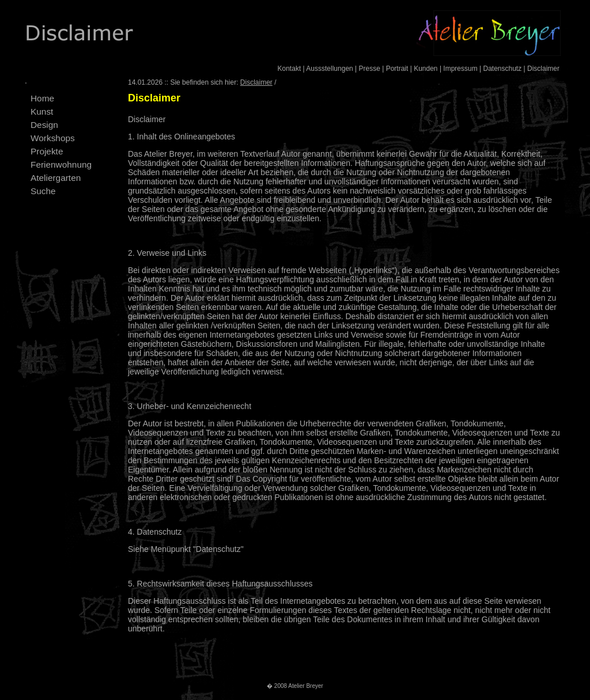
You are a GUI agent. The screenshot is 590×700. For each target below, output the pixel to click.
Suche (43, 191)
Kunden (426, 69)
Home (42, 98)
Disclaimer (543, 69)
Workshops (53, 138)
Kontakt (290, 69)
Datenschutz (502, 69)
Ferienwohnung (61, 164)
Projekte (47, 151)
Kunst (42, 111)
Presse (370, 69)
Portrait (397, 69)
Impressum (460, 69)
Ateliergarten (56, 178)
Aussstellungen (329, 69)
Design (44, 125)
